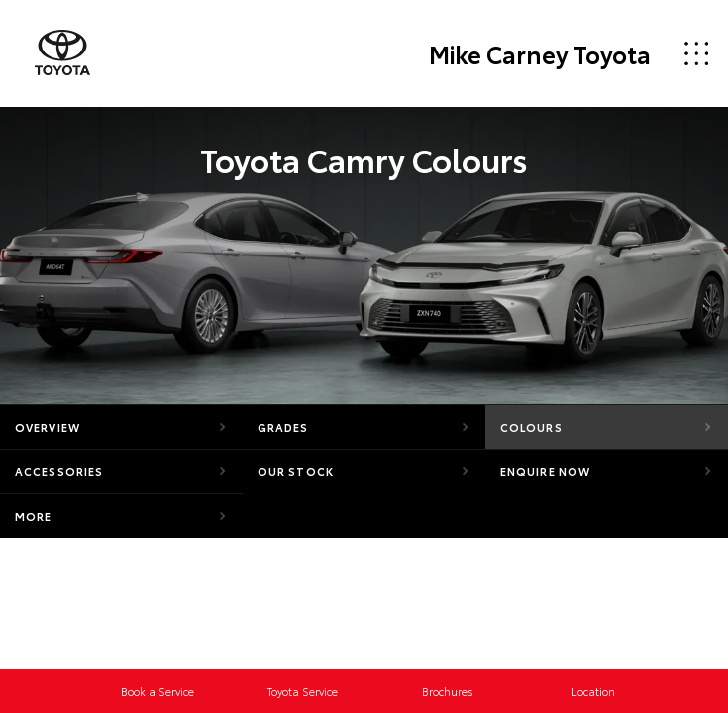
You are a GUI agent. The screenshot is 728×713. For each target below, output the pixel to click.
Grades (283, 427)
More (33, 516)
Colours (531, 427)
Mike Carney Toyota (540, 53)
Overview (48, 427)
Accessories (59, 471)
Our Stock (296, 471)
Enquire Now (545, 471)
